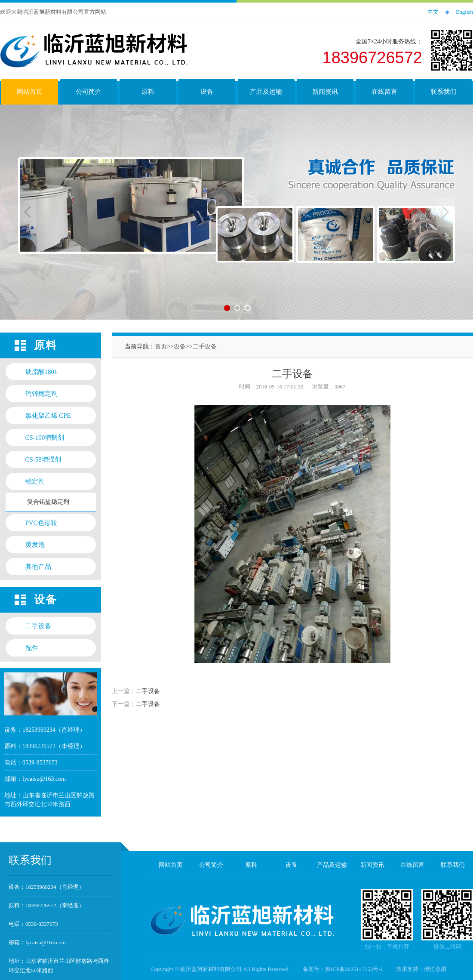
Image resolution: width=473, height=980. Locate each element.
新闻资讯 (372, 865)
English (464, 12)
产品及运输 (332, 865)
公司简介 (211, 865)
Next (445, 212)
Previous (28, 212)
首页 (161, 347)
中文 (433, 12)
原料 (251, 865)
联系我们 (453, 865)
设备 (180, 347)
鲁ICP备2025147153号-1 (354, 969)
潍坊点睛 (435, 969)
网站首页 (171, 865)
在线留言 (412, 865)
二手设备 (205, 347)
